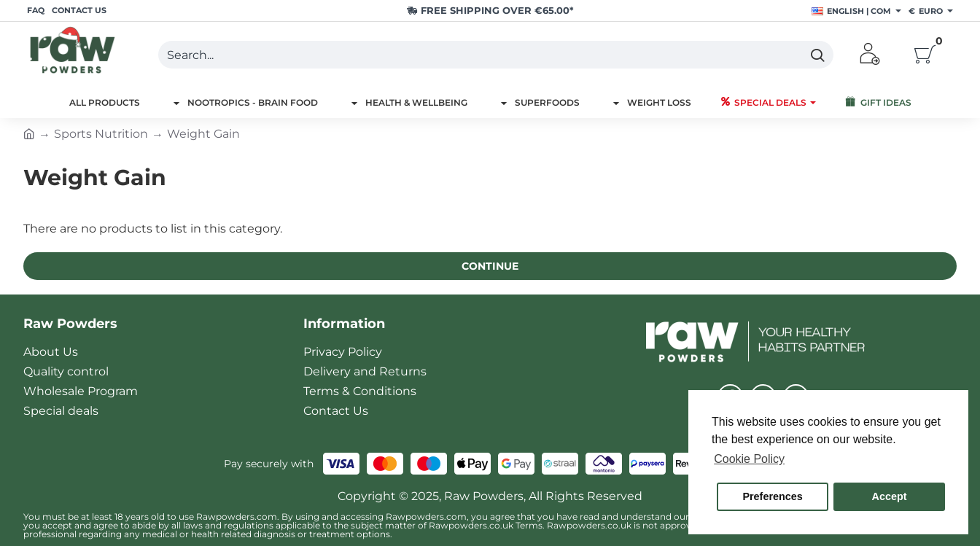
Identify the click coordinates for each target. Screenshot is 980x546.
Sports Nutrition (101, 134)
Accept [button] (890, 496)
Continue (490, 266)
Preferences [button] (772, 496)
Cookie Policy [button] (749, 459)
